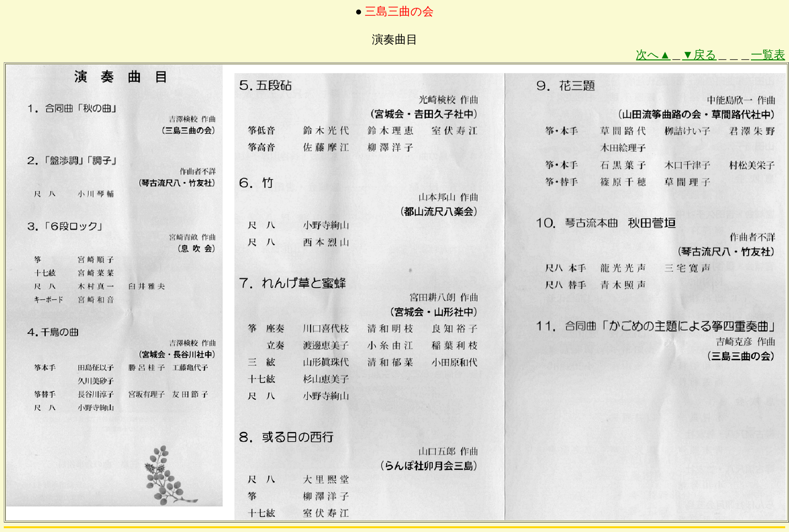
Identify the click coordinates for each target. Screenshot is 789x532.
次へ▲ (653, 55)
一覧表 (768, 55)
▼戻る (699, 55)
